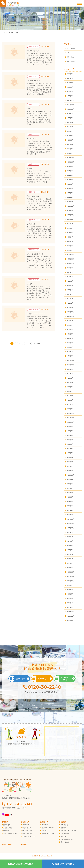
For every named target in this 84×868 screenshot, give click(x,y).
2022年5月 (70, 285)
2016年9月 (70, 585)
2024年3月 (70, 193)
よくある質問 (8, 828)
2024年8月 (70, 171)
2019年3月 (70, 453)
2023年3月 (70, 241)
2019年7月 (70, 435)
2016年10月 (70, 581)
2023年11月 (70, 211)
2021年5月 (70, 338)
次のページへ (38, 344)
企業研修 (64, 836)
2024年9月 (70, 166)
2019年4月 (70, 449)
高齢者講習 (64, 825)
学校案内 (5, 822)
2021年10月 (70, 316)
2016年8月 (70, 590)
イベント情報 (71, 48)
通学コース (44, 822)
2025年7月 (70, 122)
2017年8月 (70, 537)
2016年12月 (70, 572)
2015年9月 (70, 620)
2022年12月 (70, 255)
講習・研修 (70, 57)
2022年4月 (70, 290)
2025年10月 (70, 109)
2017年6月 (70, 546)
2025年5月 (70, 131)
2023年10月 (70, 215)
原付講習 (64, 828)
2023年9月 (70, 219)
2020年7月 (70, 382)
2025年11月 (70, 105)
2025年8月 (70, 118)
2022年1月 (70, 303)
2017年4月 (70, 554)
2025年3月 (70, 140)
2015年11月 (70, 616)
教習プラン (26, 825)
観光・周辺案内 (27, 834)
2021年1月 (70, 356)
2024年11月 (70, 158)
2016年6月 (70, 598)
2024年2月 (70, 197)
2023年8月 (70, 224)
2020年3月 (70, 400)
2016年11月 (70, 576)
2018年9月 (70, 479)
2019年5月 (70, 444)
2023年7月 (70, 228)
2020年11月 (70, 365)
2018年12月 (70, 466)
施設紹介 (24, 844)
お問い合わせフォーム (10, 834)
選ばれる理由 (27, 828)
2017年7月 (70, 541)
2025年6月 (70, 127)
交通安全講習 (65, 834)
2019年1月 (70, 462)
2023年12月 (70, 206)
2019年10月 (70, 422)
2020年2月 (70, 405)
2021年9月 (70, 321)
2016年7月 (70, 594)
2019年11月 (70, 418)
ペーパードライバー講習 (69, 831)
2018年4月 (70, 501)
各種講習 (62, 822)
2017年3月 (70, 559)
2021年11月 (70, 312)
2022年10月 (70, 263)
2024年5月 (70, 184)
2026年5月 (70, 78)
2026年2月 (70, 91)
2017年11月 (70, 523)
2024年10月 (70, 162)
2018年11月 (70, 471)
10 (30, 344)
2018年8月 (70, 484)
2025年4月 (70, 136)
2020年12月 (70, 360)
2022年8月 (70, 272)
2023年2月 (70, 246)
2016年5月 (70, 603)
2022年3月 (70, 294)
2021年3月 (70, 347)
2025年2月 (70, 144)
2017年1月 (70, 568)
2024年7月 (70, 175)
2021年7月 (70, 330)
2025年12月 (70, 100)
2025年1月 (70, 149)
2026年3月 (70, 87)
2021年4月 (70, 343)
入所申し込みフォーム (30, 836)
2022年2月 (70, 299)
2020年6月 (70, 387)
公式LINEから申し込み (21, 864)
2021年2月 (70, 352)
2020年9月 (70, 374)
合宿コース (25, 822)
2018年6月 (70, 493)
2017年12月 (70, 519)
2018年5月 (70, 497)
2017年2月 (70, 563)
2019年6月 (70, 440)
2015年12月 (70, 612)
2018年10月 (70, 475)
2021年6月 (70, 334)
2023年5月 (70, 233)
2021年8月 (70, 325)
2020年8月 (70, 378)
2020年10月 (70, 369)
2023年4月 (70, 237)
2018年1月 (70, 515)
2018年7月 (70, 488)
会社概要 (6, 831)
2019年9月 (70, 426)
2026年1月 (70, 96)
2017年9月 (70, 532)
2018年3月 (70, 506)
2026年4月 (70, 83)
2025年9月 (70, 114)
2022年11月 (70, 259)
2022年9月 (70, 268)
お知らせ (69, 53)
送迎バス (44, 831)
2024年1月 (70, 202)
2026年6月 (70, 74)
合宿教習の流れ (27, 831)
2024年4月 (70, 188)
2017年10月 (70, 528)
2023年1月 (70, 250)
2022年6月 (70, 281)
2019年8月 (70, 431)
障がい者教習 (65, 842)
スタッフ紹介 (7, 844)
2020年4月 (70, 396)
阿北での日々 (71, 62)
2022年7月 (70, 277)
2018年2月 (70, 510)
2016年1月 (70, 607)
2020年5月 (70, 391)
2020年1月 (70, 409)
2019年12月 (70, 413)
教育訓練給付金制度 (67, 839)
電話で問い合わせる (63, 864)
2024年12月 (70, 153)
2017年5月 (70, 550)
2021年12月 (70, 308)
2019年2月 (70, 457)
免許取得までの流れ (48, 828)
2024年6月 (70, 180)
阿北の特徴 (7, 825)
